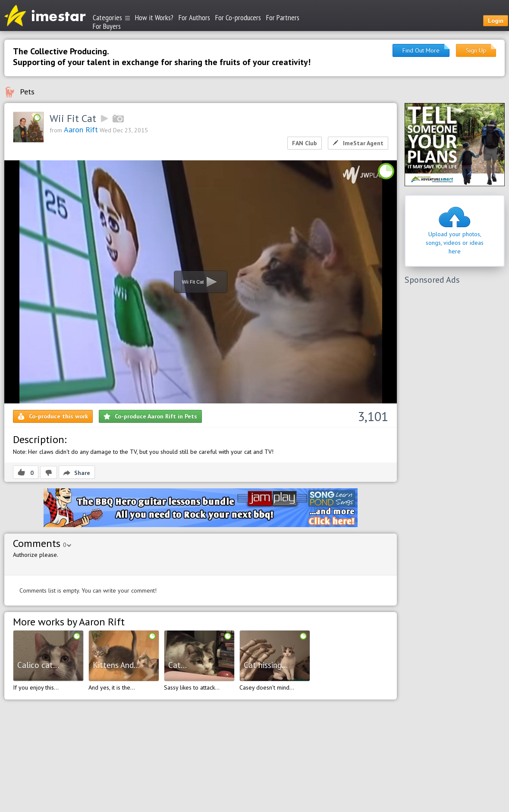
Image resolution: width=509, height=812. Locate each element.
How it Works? (154, 17)
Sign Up (476, 50)
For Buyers (107, 26)
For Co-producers (238, 17)
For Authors (194, 17)
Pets (27, 92)
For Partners (283, 17)
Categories (111, 17)
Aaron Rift (81, 130)
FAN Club (305, 143)
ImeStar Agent (358, 143)
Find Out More (421, 50)
